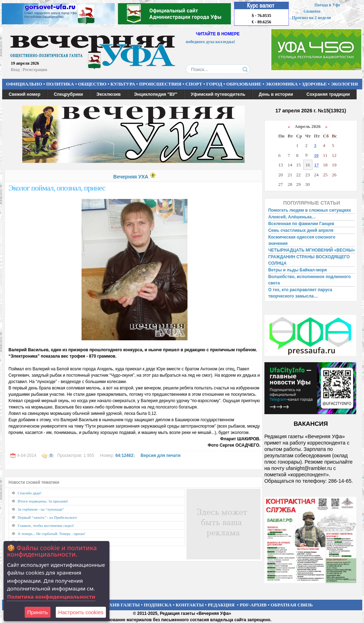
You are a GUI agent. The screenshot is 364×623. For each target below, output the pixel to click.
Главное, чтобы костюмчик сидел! (46, 525)
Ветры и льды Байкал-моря (298, 270)
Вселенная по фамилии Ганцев (301, 224)
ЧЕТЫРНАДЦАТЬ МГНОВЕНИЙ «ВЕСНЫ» (312, 250)
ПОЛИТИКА (60, 84)
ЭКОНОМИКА (282, 84)
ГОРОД (214, 84)
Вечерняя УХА (131, 177)
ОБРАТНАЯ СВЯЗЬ (292, 605)
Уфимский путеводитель (218, 94)
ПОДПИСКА (158, 605)
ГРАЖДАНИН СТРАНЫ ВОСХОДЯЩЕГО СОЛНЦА (309, 260)
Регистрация (35, 70)
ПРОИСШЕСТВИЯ (160, 84)
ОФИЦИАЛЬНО (24, 84)
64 (118, 456)
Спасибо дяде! (30, 493)
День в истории (276, 94)
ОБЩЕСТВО (92, 84)
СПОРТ (194, 84)
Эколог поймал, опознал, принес (57, 188)
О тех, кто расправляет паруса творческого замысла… (300, 293)
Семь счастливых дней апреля (301, 230)
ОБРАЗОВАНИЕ (244, 84)
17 (317, 165)
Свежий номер (25, 94)
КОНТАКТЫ (190, 605)
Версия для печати (160, 456)
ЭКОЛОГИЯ (344, 84)
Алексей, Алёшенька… (292, 217)
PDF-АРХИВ (253, 605)
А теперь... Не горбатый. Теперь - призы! (52, 534)
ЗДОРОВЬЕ (314, 84)
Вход (15, 70)
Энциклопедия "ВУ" (156, 94)
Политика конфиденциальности (51, 596)
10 (316, 155)
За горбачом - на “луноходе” (41, 509)
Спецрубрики (68, 94)
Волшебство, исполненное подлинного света (310, 280)
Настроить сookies (81, 612)
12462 (127, 456)
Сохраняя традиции (328, 94)
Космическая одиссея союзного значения (302, 240)
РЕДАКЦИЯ (221, 605)
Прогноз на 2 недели (311, 18)
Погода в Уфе (327, 5)
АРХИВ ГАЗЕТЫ (121, 605)
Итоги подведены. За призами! (43, 501)
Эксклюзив (109, 94)
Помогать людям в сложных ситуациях (310, 210)
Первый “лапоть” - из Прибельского (47, 517)
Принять (38, 612)
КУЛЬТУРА (123, 84)
